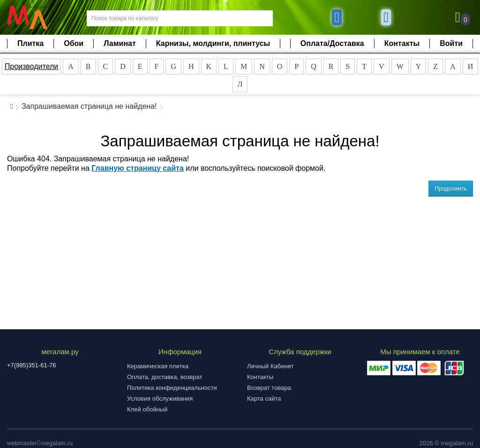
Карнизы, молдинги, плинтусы (213, 43)
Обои (74, 43)
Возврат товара (269, 388)
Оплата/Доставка (332, 43)
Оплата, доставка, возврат (165, 377)
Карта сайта (264, 399)
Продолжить (451, 189)
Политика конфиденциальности (172, 388)
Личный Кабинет (270, 366)
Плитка (30, 43)
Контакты (402, 43)
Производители (32, 66)
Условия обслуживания (160, 399)
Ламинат (120, 43)
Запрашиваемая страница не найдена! (89, 106)
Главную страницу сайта (138, 168)
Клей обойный (147, 409)
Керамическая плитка (158, 366)
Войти (451, 43)
